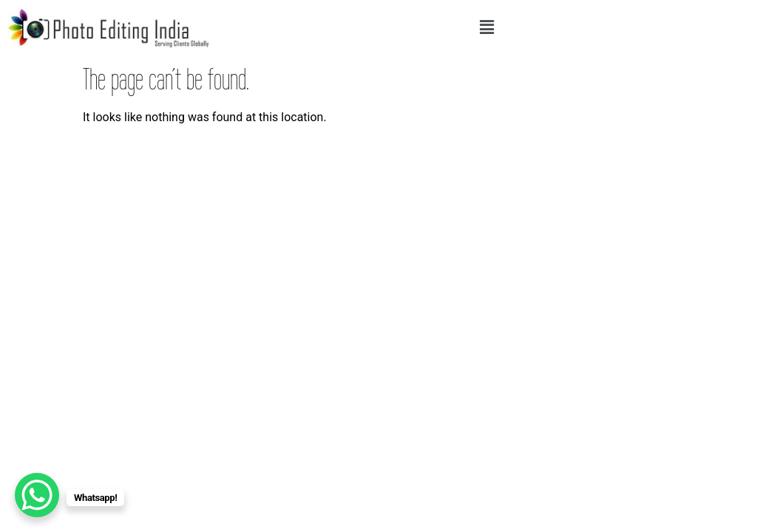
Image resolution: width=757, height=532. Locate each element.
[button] (487, 27)
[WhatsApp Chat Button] (37, 495)
